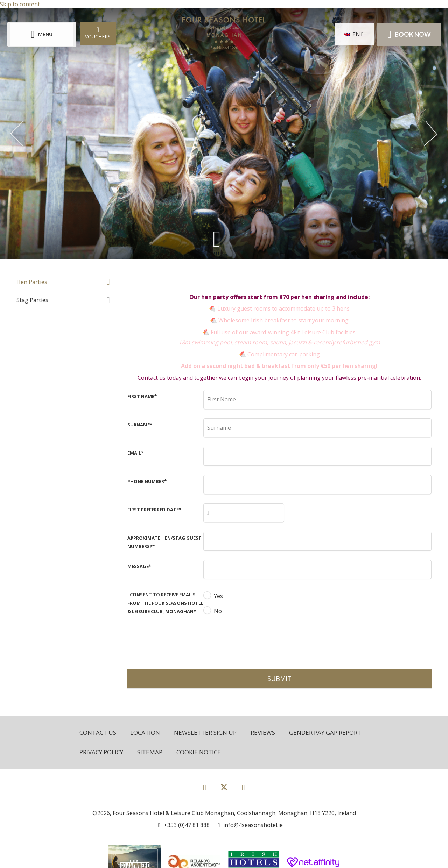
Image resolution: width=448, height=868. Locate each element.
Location (145, 732)
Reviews (263, 732)
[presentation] (257, 641)
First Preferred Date (154, 510)
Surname (140, 425)
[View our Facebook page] (205, 787)
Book (409, 34)
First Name (142, 396)
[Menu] (42, 34)
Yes (218, 596)
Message (139, 566)
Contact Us (98, 732)
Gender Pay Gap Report (325, 732)
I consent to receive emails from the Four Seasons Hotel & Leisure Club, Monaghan (165, 603)
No (218, 611)
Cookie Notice (199, 752)
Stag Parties (32, 300)
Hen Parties (32, 282)
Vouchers (98, 33)
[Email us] (251, 825)
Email (135, 453)
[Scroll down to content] (217, 238)
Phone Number (147, 481)
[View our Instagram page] (243, 787)
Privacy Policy (101, 752)
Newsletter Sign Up (205, 732)
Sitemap (150, 752)
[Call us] (184, 825)
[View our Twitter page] (224, 790)
